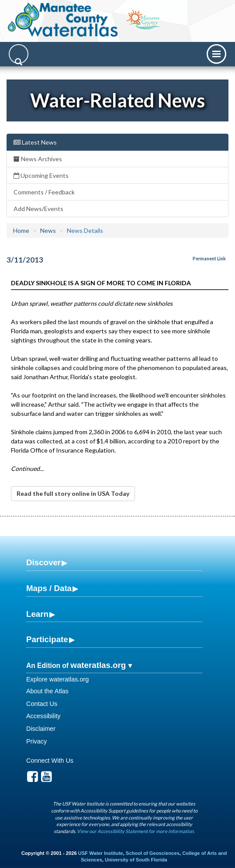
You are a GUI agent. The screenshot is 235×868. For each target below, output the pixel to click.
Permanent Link (209, 259)
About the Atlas (47, 691)
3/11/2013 (25, 260)
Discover (43, 562)
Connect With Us (50, 761)
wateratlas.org (98, 665)
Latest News (35, 142)
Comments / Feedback (44, 192)
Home (21, 230)
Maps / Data (49, 588)
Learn (37, 614)
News (48, 230)
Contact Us (42, 704)
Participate (47, 639)
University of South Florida (136, 860)
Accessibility (43, 716)
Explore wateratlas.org (57, 679)
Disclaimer (41, 729)
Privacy (36, 741)
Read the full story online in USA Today (73, 493)
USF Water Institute (101, 853)
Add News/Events (38, 209)
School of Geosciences (153, 853)
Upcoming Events (41, 175)
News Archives (38, 159)
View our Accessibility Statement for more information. (136, 831)
